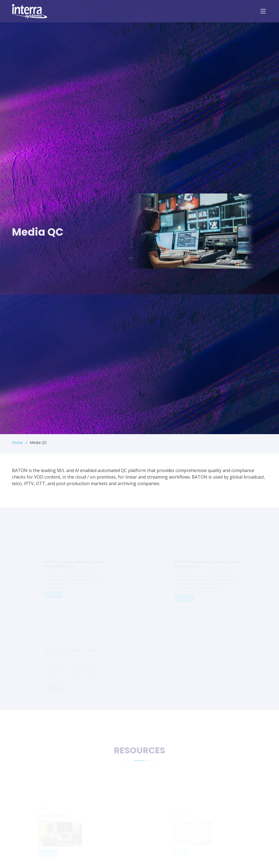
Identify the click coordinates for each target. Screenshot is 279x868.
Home (17, 442)
